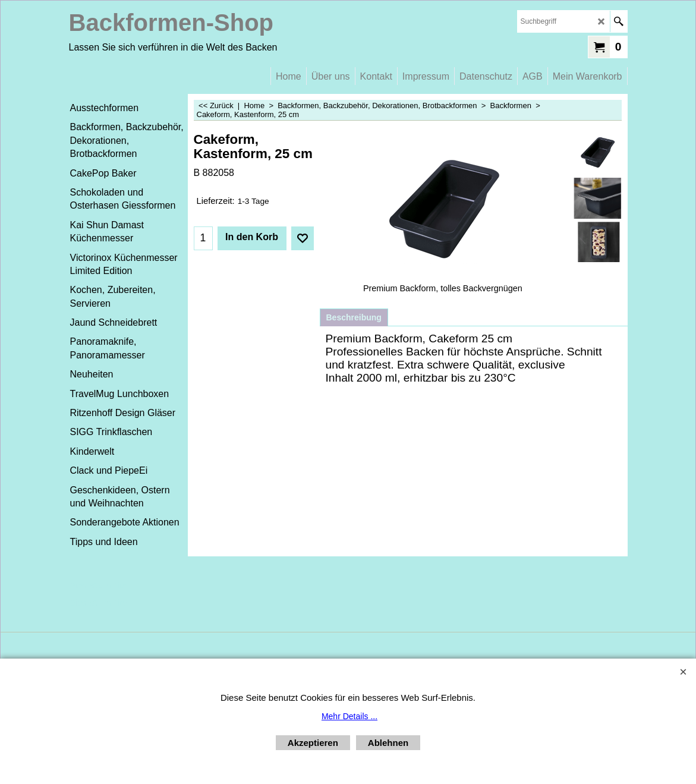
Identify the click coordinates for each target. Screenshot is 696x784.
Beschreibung (354, 317)
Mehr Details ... (349, 716)
